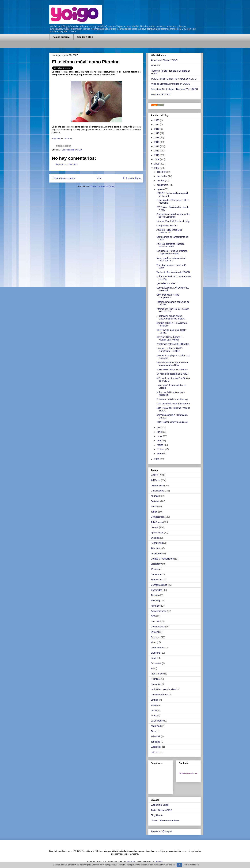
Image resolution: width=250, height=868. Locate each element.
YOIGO (78, 150)
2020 (157, 120)
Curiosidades (68, 150)
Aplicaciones (157, 533)
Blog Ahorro (157, 815)
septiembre (163, 185)
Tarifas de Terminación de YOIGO (173, 272)
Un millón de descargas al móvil (172, 374)
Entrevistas (156, 580)
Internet (155, 527)
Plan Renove (157, 674)
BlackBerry (156, 564)
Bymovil (155, 632)
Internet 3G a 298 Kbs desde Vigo (173, 221)
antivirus (155, 752)
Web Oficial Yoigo (160, 805)
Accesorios (156, 553)
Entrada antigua (132, 178)
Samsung (156, 653)
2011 (157, 151)
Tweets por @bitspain (162, 831)
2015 (157, 133)
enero (160, 454)
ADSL (154, 716)
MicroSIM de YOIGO (161, 94)
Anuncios (155, 548)
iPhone (154, 569)
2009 (157, 159)
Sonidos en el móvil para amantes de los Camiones (173, 215)
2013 (157, 142)
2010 (157, 155)
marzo (160, 445)
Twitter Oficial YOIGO (162, 810)
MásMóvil (156, 736)
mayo (160, 436)
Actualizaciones (159, 611)
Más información (191, 865)
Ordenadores (157, 648)
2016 (157, 129)
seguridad (156, 726)
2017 (157, 125)
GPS (153, 616)
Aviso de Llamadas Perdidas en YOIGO (170, 84)
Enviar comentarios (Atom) (103, 186)
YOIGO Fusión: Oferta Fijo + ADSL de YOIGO (174, 79)
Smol (153, 658)
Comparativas (158, 627)
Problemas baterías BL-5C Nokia (173, 344)
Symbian (155, 538)
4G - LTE (155, 621)
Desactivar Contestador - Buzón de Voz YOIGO (174, 89)
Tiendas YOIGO (85, 37)
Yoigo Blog (56, 138)
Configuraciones (159, 585)
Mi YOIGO (156, 66)
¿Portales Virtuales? (167, 283)
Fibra (153, 731)
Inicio (99, 178)
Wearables (156, 747)
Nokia (154, 506)
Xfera (153, 642)
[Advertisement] (87, 46)
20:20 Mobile (157, 721)
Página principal (61, 37)
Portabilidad (157, 543)
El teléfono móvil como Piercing (172, 399)
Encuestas (156, 663)
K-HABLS (156, 679)
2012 (157, 146)
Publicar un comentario (66, 164)
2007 (157, 168)
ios (152, 668)
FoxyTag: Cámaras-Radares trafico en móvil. (170, 245)
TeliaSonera (157, 522)
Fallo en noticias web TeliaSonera (173, 404)
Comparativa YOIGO (167, 226)
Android (155, 496)
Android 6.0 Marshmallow (163, 689)
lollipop (154, 705)
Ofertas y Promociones (162, 559)
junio (160, 432)
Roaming (155, 601)
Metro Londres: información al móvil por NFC (171, 259)
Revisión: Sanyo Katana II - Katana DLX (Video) (170, 338)
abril (159, 441)
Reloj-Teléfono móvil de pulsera (172, 422)
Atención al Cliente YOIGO (164, 60)
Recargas (156, 637)
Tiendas (155, 595)
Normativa (156, 684)
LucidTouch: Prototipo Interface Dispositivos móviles (172, 252)
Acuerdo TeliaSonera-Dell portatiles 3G (169, 231)
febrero (161, 449)
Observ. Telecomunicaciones (165, 820)
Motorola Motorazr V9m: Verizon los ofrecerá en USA (172, 364)
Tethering (155, 742)
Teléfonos (156, 480)
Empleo (155, 700)
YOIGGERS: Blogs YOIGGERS (172, 370)
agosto (161, 189)
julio (159, 428)
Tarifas (154, 512)
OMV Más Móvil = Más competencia (168, 296)
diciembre (162, 172)
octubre (161, 181)
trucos (154, 710)
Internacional (157, 486)
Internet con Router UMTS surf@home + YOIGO (169, 350)
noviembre (162, 176)
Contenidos (157, 590)
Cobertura (156, 574)
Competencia (157, 517)
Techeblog (68, 138)
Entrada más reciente (64, 178)
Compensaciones (159, 695)
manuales (156, 606)
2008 (157, 164)
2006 (157, 459)
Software (155, 501)
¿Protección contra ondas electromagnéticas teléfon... (171, 317)
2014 (157, 138)
